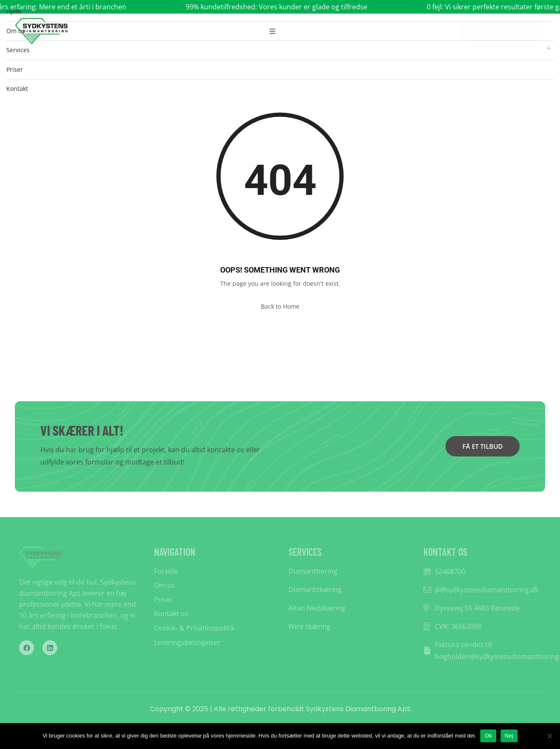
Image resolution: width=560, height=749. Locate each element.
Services (18, 50)
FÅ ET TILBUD (483, 446)
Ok (488, 736)
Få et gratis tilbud (503, 31)
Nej (509, 736)
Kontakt (17, 89)
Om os (15, 31)
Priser (15, 69)
